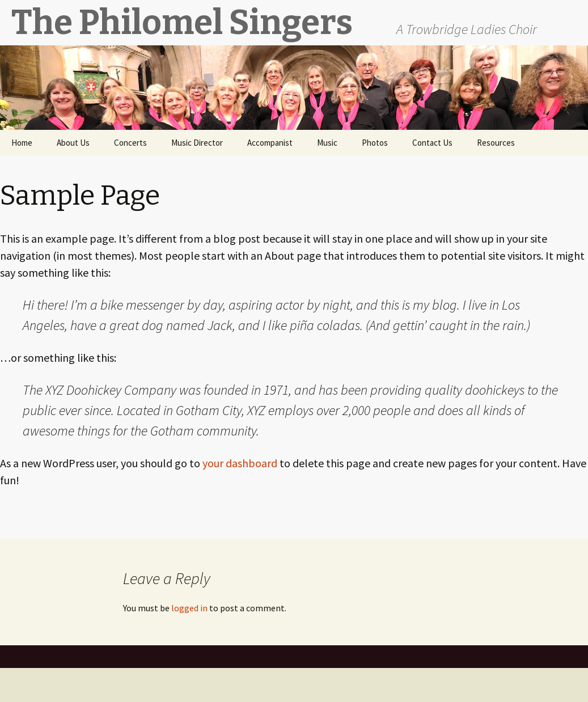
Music (327, 143)
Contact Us (432, 143)
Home (22, 143)
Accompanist (270, 143)
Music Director (197, 143)
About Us (73, 143)
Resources (496, 143)
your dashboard (240, 463)
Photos (375, 143)
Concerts (130, 143)
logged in (189, 608)
